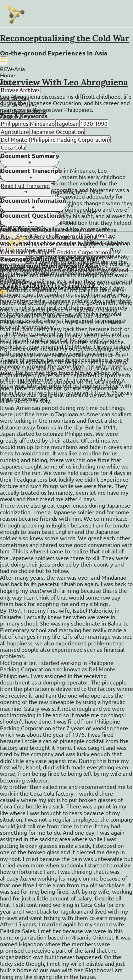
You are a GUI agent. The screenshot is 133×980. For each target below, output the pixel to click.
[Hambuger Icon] (4, 61)
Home (8, 75)
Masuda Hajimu (40, 273)
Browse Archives (20, 90)
